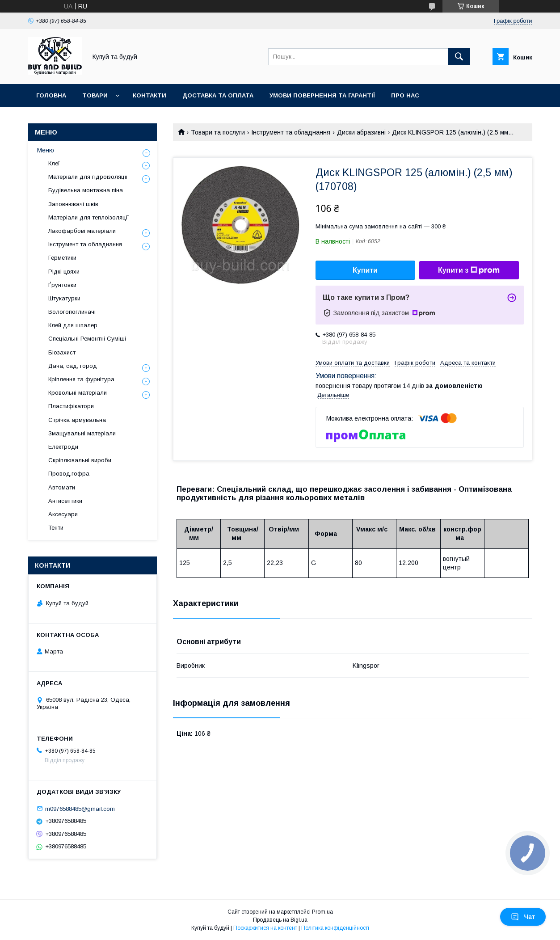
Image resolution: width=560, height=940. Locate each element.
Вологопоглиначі (72, 312)
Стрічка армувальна (77, 420)
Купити (365, 270)
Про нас (405, 95)
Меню (46, 150)
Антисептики (65, 501)
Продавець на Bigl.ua (280, 920)
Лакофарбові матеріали (82, 231)
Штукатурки (64, 298)
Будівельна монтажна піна (86, 190)
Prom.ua (322, 912)
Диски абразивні (361, 132)
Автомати (62, 487)
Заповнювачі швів (73, 204)
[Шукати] (459, 57)
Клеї (54, 163)
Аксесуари (63, 514)
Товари (95, 95)
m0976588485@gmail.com (80, 808)
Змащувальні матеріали (82, 433)
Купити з (469, 270)
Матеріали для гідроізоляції (88, 177)
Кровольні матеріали (78, 393)
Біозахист (62, 352)
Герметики (62, 258)
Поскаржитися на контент (265, 928)
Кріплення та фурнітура (81, 379)
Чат (523, 917)
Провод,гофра (69, 474)
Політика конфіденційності (335, 928)
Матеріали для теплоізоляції (89, 217)
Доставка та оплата (218, 95)
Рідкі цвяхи (64, 272)
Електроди (63, 447)
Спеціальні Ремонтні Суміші (87, 339)
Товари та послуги (218, 132)
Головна (51, 95)
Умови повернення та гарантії (322, 95)
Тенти (56, 528)
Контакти (149, 95)
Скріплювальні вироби (80, 460)
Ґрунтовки (62, 285)
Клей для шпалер (73, 325)
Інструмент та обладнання (291, 132)
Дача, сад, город (73, 366)
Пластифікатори (71, 406)
